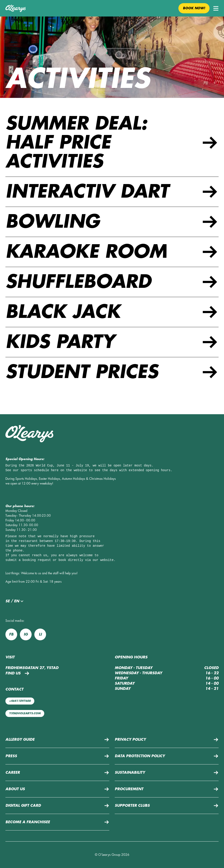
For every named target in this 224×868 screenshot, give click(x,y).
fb (11, 634)
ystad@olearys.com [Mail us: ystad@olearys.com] (25, 713)
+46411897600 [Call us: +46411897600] (20, 701)
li (40, 634)
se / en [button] (15, 601)
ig (26, 634)
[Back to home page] (15, 8)
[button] (216, 8)
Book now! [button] (194, 8)
